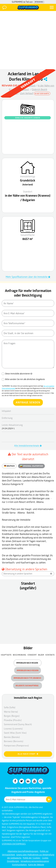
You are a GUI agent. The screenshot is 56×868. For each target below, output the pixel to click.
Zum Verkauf (27, 93)
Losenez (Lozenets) (13, 729)
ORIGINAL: (31, 466)
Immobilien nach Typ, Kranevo (28, 678)
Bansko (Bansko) (12, 737)
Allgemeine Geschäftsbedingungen (23, 851)
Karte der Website (36, 865)
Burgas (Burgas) (12, 716)
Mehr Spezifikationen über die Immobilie (28, 277)
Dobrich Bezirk (40, 89)
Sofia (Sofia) (10, 707)
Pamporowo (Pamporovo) (16, 745)
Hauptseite (6, 655)
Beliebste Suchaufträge (28, 686)
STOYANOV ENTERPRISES (14, 844)
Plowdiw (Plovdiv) (13, 720)
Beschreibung (19, 655)
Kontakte (50, 655)
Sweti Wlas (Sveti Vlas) (15, 733)
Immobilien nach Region (28, 663)
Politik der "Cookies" (32, 858)
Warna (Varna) (11, 712)
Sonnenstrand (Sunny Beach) (18, 724)
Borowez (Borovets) (14, 741)
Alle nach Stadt (28, 754)
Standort (32, 655)
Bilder (41, 655)
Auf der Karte (42, 94)
